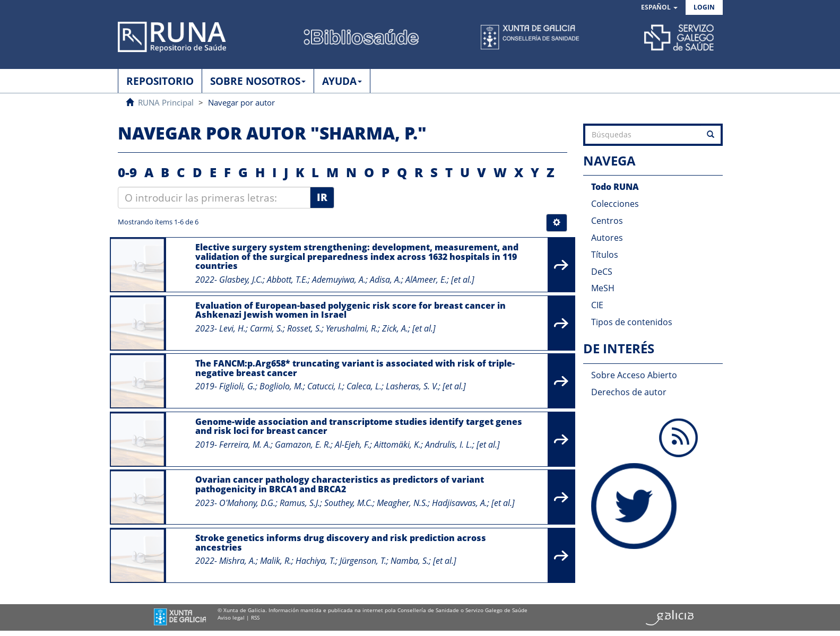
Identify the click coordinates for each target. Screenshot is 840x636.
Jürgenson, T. (363, 561)
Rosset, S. (304, 328)
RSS (255, 617)
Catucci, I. (325, 386)
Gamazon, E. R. (303, 445)
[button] (659, 8)
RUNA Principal (166, 102)
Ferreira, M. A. (245, 445)
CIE (597, 305)
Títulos (605, 255)
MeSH (603, 288)
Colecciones (615, 204)
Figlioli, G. (237, 386)
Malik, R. (276, 561)
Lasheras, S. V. (412, 386)
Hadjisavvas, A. (460, 503)
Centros (607, 221)
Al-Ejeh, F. (352, 445)
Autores (607, 238)
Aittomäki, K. (397, 445)
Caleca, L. (364, 386)
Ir (322, 197)
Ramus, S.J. (300, 503)
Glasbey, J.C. (241, 280)
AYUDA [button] (342, 81)
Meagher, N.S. (402, 503)
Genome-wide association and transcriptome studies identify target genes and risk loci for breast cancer (359, 426)
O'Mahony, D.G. (247, 503)
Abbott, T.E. (287, 280)
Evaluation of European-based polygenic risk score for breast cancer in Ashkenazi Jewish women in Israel (350, 310)
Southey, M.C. (348, 503)
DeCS (602, 272)
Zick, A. (395, 328)
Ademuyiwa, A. (339, 280)
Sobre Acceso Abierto (634, 375)
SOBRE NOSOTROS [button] (258, 81)
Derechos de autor (629, 392)
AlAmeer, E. (426, 280)
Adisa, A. (386, 280)
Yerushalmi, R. (352, 328)
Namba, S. (410, 561)
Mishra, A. (237, 561)
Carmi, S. (266, 328)
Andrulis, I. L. (449, 445)
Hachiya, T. (315, 561)
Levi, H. (232, 328)
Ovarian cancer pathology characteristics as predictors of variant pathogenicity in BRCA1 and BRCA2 (340, 484)
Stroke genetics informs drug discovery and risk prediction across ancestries (341, 543)
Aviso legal (231, 617)
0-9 (127, 172)
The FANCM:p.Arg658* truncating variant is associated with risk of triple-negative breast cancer (355, 368)
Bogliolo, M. (281, 386)
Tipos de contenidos (632, 322)
